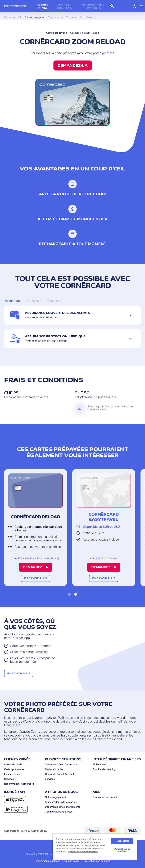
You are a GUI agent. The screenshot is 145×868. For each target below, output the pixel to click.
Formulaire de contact (105, 797)
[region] (95, 847)
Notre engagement (55, 797)
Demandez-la (73, 65)
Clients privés (43, 6)
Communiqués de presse (59, 812)
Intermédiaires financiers (93, 6)
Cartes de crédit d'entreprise (61, 764)
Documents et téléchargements (63, 807)
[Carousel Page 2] (34, 301)
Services (9, 779)
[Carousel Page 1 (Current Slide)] (13, 301)
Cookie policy (72, 861)
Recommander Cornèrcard (19, 784)
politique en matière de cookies (83, 852)
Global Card (99, 764)
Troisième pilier (75, 17)
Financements (12, 774)
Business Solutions (65, 6)
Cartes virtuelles (54, 769)
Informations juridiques (47, 861)
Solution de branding (104, 769)
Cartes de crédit (13, 764)
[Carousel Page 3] (54, 301)
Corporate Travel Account (60, 774)
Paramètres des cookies (122, 850)
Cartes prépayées (56, 33)
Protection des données (97, 861)
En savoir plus (35, 578)
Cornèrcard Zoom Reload (85, 33)
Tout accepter (122, 841)
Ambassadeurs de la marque (61, 802)
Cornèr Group (39, 831)
